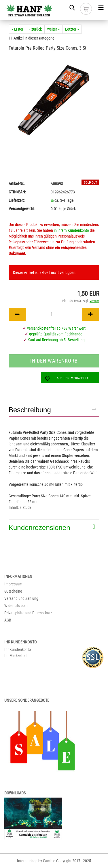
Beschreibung (30, 410)
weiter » (53, 29)
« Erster (17, 29)
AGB (8, 620)
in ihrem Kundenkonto (71, 230)
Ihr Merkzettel (15, 656)
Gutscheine (13, 591)
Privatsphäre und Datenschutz (28, 613)
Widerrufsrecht (16, 606)
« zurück (35, 29)
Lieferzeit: (17, 200)
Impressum (13, 584)
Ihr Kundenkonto (18, 649)
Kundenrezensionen (39, 528)
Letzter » (72, 29)
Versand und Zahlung (21, 598)
